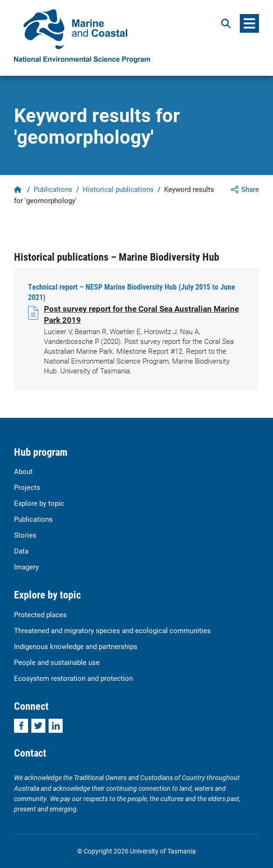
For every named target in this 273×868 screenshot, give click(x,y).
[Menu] (249, 23)
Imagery (26, 567)
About (23, 471)
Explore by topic (39, 503)
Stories (25, 535)
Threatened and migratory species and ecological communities (112, 630)
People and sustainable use (57, 662)
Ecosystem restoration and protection (73, 678)
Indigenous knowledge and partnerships (76, 646)
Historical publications (118, 189)
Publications (53, 189)
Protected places (40, 614)
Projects (27, 487)
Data (21, 551)
